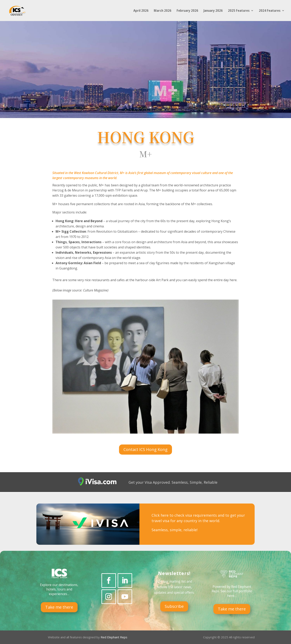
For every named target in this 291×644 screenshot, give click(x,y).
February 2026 (187, 11)
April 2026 (141, 11)
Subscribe (174, 606)
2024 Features (270, 11)
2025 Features (239, 11)
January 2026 (213, 11)
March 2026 (163, 11)
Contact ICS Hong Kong (145, 449)
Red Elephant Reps (114, 637)
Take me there (59, 607)
